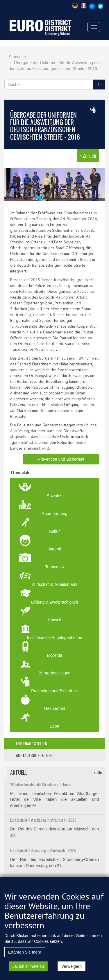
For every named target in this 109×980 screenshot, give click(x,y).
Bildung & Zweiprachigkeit (54, 602)
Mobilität (54, 655)
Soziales (54, 496)
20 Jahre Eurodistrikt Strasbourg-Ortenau (41, 785)
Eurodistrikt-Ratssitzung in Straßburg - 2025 (43, 820)
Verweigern (72, 968)
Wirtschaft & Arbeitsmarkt (54, 584)
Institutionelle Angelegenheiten (55, 638)
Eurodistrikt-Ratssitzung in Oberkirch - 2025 (43, 850)
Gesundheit (55, 708)
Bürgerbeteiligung (55, 673)
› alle (98, 772)
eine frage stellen (32, 743)
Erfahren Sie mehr (25, 953)
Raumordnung (54, 514)
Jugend (55, 549)
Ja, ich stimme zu (28, 968)
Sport (54, 726)
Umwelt (54, 620)
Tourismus (55, 567)
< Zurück (88, 156)
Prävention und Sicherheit (61, 459)
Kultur (54, 531)
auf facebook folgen (34, 755)
